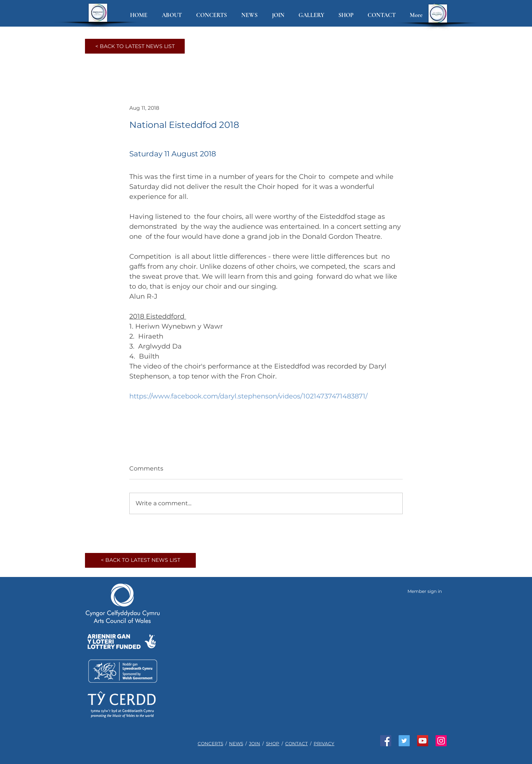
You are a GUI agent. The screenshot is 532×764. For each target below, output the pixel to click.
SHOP (273, 743)
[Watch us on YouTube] (423, 741)
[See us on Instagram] (441, 741)
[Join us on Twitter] (404, 741)
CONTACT (296, 743)
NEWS (236, 743)
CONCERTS (210, 743)
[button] (173, 15)
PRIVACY (324, 743)
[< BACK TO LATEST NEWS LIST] (135, 46)
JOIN (255, 743)
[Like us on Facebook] (386, 741)
